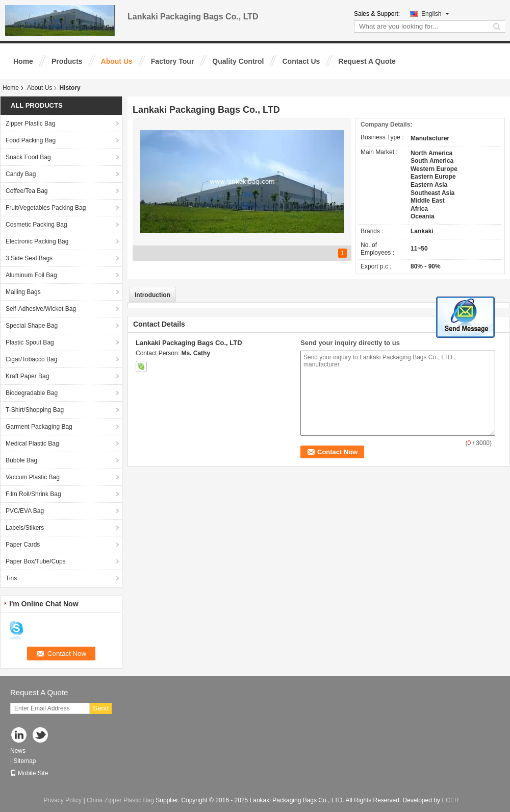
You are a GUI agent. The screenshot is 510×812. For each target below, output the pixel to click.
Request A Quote (367, 61)
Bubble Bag (21, 460)
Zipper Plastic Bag (30, 124)
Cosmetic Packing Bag (36, 225)
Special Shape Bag (32, 326)
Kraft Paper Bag (27, 376)
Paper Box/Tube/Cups (36, 561)
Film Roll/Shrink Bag (33, 494)
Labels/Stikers (25, 528)
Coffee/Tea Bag (27, 191)
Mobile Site (29, 773)
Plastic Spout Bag (30, 342)
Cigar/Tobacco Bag (31, 359)
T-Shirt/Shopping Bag (35, 410)
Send (101, 708)
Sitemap (24, 761)
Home (23, 61)
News (18, 751)
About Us (117, 61)
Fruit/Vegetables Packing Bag (46, 208)
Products (67, 61)
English (435, 14)
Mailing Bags (23, 292)
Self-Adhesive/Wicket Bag (41, 309)
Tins (11, 578)
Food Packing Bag (31, 140)
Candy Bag (21, 174)
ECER (450, 800)
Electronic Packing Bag (37, 241)
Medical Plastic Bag (32, 444)
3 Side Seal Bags (29, 258)
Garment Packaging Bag (39, 427)
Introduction (152, 295)
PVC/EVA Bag (25, 511)
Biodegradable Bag (32, 393)
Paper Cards (23, 545)
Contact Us (301, 61)
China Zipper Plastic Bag (120, 800)
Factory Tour (173, 61)
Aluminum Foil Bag (31, 275)
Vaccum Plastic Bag (33, 477)
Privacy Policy (62, 800)
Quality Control (238, 61)
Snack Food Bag (28, 157)
